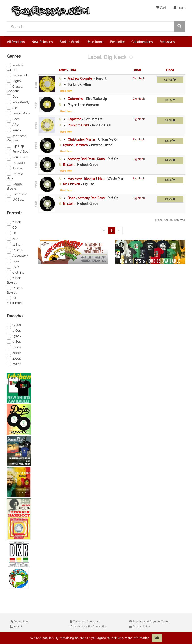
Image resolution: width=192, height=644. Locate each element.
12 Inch (14, 244)
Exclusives (167, 42)
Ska (12, 108)
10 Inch (15, 250)
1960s (14, 330)
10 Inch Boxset (15, 290)
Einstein (68, 165)
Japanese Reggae (17, 138)
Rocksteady (18, 102)
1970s (14, 336)
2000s (14, 353)
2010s (14, 358)
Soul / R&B (18, 157)
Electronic (17, 194)
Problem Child (78, 125)
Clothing (16, 272)
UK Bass (16, 199)
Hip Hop (15, 146)
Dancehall (17, 75)
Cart (161, 8)
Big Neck (139, 78)
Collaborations (142, 42)
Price (170, 70)
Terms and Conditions (86, 622)
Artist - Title (67, 70)
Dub (13, 96)
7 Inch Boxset (14, 280)
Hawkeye (75, 179)
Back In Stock (69, 42)
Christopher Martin (81, 140)
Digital (14, 81)
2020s (14, 364)
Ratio (101, 159)
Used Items (95, 42)
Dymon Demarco (75, 145)
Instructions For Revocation (90, 627)
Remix (14, 130)
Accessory (17, 255)
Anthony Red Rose (81, 159)
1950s (14, 325)
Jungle (14, 168)
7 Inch (14, 222)
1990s (14, 347)
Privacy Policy (141, 627)
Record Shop (21, 622)
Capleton (75, 119)
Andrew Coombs (80, 78)
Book (13, 261)
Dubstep (16, 162)
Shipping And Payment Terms (150, 622)
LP (11, 233)
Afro (13, 124)
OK (157, 638)
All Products (16, 42)
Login (179, 8)
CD (12, 227)
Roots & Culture (15, 67)
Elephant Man (95, 179)
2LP (12, 239)
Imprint (17, 627)
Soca (13, 119)
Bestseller (117, 42)
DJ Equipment (15, 300)
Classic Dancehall (15, 88)
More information (137, 638)
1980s (14, 341)
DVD (13, 267)
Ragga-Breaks (15, 186)
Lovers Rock (18, 113)
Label (137, 70)
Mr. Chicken (71, 184)
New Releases (42, 42)
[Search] (90, 26)
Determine (75, 99)
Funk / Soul (18, 151)
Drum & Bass (15, 176)
